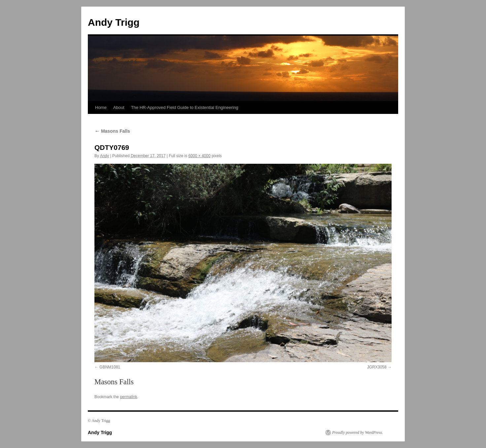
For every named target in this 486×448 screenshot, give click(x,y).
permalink (128, 397)
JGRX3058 (377, 367)
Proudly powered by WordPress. (358, 432)
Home (101, 107)
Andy (104, 156)
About (119, 107)
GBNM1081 (110, 367)
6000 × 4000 (199, 156)
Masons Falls (112, 131)
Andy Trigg (114, 22)
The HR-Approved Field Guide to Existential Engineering (185, 107)
